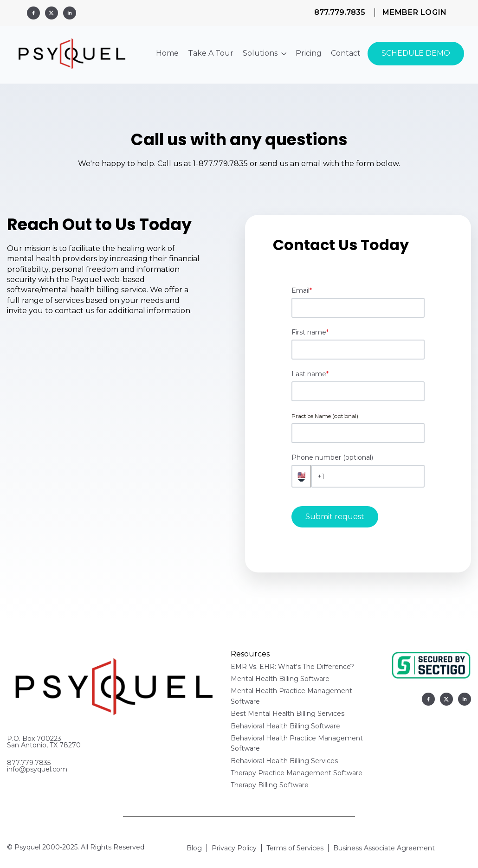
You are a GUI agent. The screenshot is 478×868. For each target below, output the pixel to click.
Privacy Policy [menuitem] (234, 848)
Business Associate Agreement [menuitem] (384, 848)
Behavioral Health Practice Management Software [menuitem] (297, 743)
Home (167, 53)
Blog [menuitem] (194, 848)
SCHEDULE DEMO (416, 53)
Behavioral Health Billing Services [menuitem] (284, 761)
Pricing (309, 53)
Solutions (265, 53)
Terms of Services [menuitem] (295, 848)
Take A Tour (211, 53)
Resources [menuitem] (250, 654)
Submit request (335, 517)
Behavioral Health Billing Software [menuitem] (285, 726)
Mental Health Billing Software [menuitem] (280, 679)
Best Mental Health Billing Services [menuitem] (287, 714)
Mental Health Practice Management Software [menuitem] (291, 696)
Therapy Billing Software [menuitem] (270, 785)
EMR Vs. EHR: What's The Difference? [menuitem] (292, 667)
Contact (346, 53)
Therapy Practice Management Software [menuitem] (297, 773)
